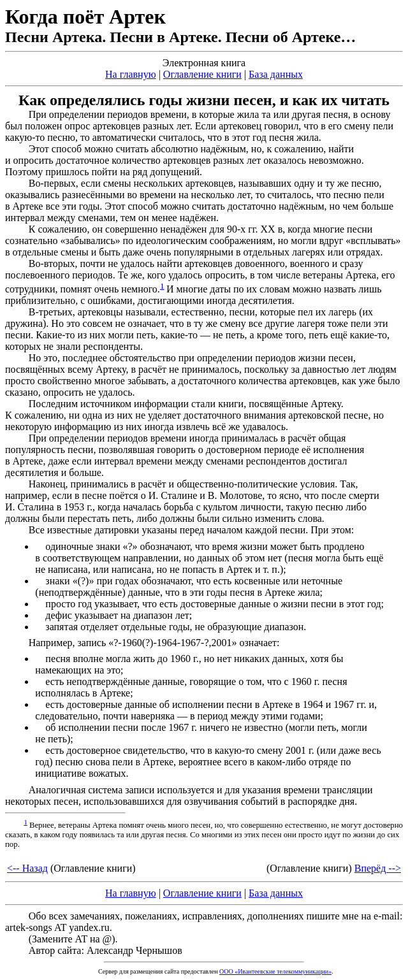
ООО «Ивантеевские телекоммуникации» (275, 971)
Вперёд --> (378, 868)
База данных (276, 74)
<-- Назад (27, 868)
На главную (131, 74)
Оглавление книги (202, 74)
